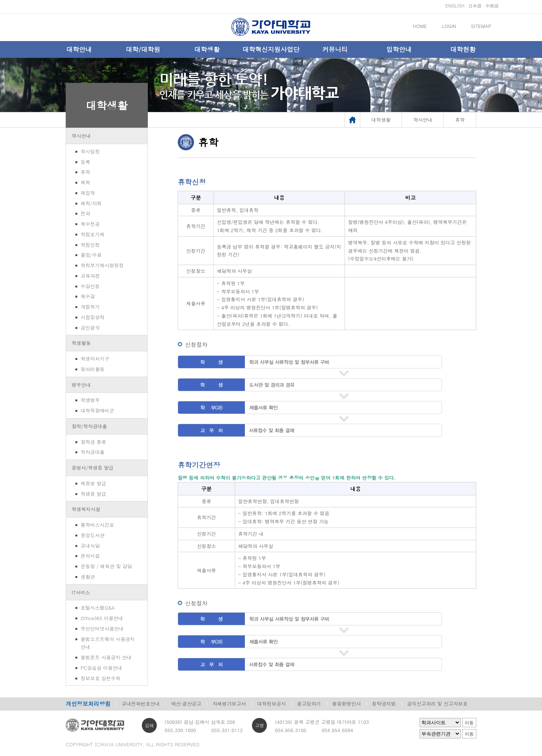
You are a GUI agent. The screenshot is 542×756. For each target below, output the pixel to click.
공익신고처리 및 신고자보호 (437, 704)
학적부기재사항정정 (102, 265)
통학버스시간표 (97, 525)
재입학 (88, 193)
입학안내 (399, 49)
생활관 (88, 577)
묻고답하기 (309, 704)
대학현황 (463, 49)
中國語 (492, 5)
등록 (85, 162)
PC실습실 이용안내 (101, 668)
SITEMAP (481, 26)
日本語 (475, 5)
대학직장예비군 (97, 410)
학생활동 (81, 343)
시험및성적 (93, 317)
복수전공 (90, 224)
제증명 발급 (93, 483)
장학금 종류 (93, 442)
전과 (85, 213)
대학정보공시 (272, 704)
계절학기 (90, 307)
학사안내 (81, 136)
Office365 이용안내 (102, 618)
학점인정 (90, 245)
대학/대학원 (143, 49)
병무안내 (81, 385)
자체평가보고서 (229, 704)
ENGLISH (455, 5)
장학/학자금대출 (89, 426)
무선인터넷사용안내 (102, 629)
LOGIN (449, 26)
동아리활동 (93, 369)
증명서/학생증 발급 (93, 468)
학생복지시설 (86, 509)
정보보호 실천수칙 (101, 678)
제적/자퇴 (91, 203)
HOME (420, 26)
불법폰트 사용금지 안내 (106, 657)
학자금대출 (93, 452)
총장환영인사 (347, 704)
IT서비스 (81, 592)
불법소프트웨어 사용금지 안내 (108, 643)
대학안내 (79, 49)
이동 (469, 723)
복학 (85, 182)
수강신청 (90, 286)
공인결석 (90, 328)
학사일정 (90, 151)
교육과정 (90, 276)
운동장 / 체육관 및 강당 (106, 566)
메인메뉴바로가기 (0, 0)
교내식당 (90, 546)
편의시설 (90, 556)
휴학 (85, 172)
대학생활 (207, 49)
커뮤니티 (335, 49)
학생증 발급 (93, 494)
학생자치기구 (95, 359)
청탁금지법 (384, 704)
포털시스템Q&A (98, 608)
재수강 (88, 296)
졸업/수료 (91, 255)
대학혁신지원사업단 (271, 49)
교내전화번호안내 (141, 704)
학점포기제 (93, 234)
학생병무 (90, 400)
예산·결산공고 (186, 704)
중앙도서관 (93, 535)
